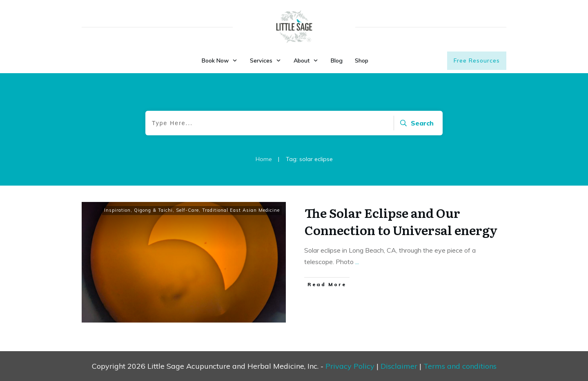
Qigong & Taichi (153, 210)
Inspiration (117, 210)
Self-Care (187, 210)
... (357, 262)
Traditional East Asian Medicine (241, 210)
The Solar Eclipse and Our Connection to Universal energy (401, 221)
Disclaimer (399, 366)
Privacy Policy (350, 366)
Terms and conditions (460, 366)
